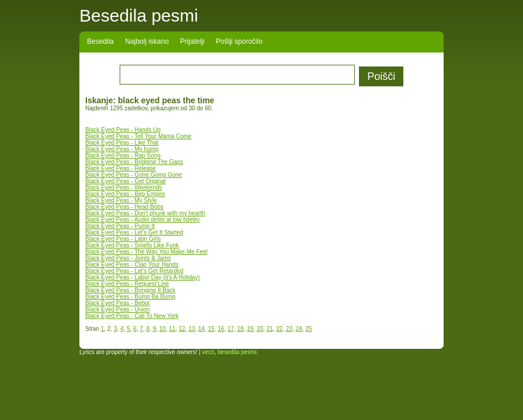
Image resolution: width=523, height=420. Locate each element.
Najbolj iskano (147, 41)
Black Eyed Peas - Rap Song (123, 155)
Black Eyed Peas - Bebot (118, 303)
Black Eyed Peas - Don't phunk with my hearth (145, 213)
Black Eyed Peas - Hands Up (123, 130)
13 (192, 329)
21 (269, 329)
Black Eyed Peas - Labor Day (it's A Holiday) (142, 277)
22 (279, 329)
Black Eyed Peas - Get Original (125, 181)
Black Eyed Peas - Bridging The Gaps (134, 162)
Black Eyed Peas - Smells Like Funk (132, 245)
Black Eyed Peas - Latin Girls (123, 239)
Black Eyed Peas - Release (121, 168)
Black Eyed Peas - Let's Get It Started (134, 232)
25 (308, 329)
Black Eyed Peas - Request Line (127, 284)
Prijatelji (192, 41)
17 (231, 329)
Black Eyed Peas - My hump (122, 149)
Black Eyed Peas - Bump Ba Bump (130, 297)
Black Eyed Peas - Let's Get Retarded (134, 271)
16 (221, 329)
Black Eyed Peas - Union (118, 309)
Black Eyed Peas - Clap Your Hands (132, 265)
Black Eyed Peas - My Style (121, 200)
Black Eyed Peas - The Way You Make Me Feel (147, 252)
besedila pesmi (237, 352)
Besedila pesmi (139, 15)
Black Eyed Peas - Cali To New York (132, 316)
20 (260, 329)
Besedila (100, 41)
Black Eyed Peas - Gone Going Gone (134, 175)
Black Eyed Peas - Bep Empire (125, 194)
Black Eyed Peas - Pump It (120, 226)
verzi (208, 352)
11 (172, 329)
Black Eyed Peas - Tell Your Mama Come (138, 136)
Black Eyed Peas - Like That (122, 143)
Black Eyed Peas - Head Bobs (124, 207)
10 (163, 329)
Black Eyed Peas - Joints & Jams (128, 258)
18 (240, 329)
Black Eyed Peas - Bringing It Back (130, 290)
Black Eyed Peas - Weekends (124, 188)
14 (202, 329)
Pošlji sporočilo (239, 41)
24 (299, 329)
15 (211, 329)
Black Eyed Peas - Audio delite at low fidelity (142, 220)
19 (250, 329)
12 (182, 329)
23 (289, 329)
